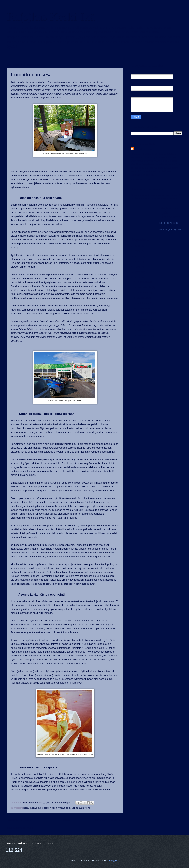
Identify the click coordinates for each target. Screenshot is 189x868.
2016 (138, 348)
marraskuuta (145, 287)
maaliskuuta (144, 325)
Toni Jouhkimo (143, 149)
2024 (138, 251)
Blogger (113, 860)
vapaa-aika (64, 808)
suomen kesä (50, 808)
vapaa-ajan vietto (81, 808)
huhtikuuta (143, 320)
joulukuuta (143, 282)
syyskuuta (143, 298)
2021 (138, 267)
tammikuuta (144, 336)
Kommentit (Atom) (23, 828)
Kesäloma (35, 808)
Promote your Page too (170, 230)
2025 (138, 246)
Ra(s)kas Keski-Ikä (51, 16)
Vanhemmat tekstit (109, 820)
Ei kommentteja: (61, 803)
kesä (26, 808)
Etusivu (64, 820)
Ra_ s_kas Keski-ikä (169, 223)
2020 (138, 272)
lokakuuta (143, 293)
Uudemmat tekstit (20, 820)
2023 (138, 256)
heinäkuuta (144, 303)
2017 (138, 342)
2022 (138, 262)
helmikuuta (144, 330)
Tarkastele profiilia (141, 179)
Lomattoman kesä (31, 74)
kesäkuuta (143, 309)
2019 (138, 277)
